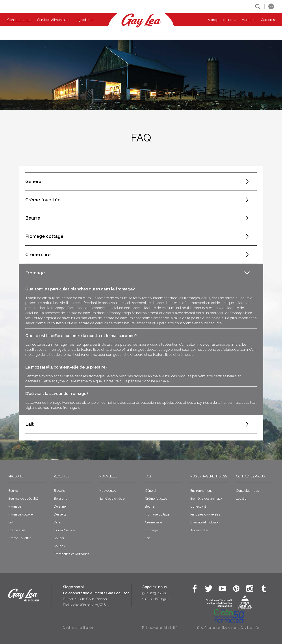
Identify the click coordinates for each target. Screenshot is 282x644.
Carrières (268, 20)
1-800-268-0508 (156, 599)
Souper (59, 538)
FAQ (148, 476)
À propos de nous (222, 20)
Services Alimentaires (54, 20)
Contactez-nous (250, 476)
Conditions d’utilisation (78, 628)
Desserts (60, 514)
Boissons (60, 499)
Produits (16, 476)
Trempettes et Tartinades (72, 554)
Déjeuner (60, 506)
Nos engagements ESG (209, 476)
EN (271, 6)
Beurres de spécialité (23, 499)
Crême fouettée (156, 499)
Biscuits (59, 491)
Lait (11, 522)
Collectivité (198, 506)
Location (242, 499)
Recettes (62, 476)
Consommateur (19, 20)
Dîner (58, 522)
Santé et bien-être (112, 499)
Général (151, 491)
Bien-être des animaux (206, 499)
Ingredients (84, 20)
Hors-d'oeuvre (64, 530)
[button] (258, 7)
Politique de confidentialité (160, 628)
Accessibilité (199, 530)
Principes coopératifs (205, 514)
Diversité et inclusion (205, 522)
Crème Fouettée (20, 538)
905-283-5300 (154, 593)
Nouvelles (108, 476)
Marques (248, 20)
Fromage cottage (21, 514)
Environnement (201, 491)
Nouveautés (108, 491)
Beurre (13, 491)
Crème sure (17, 530)
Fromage (15, 506)
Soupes (59, 546)
